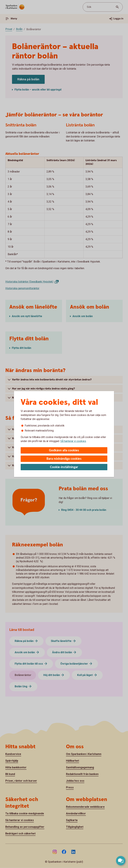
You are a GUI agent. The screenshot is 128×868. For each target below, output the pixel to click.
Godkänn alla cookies (64, 450)
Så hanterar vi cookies (73, 441)
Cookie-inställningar (64, 467)
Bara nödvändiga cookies (64, 459)
